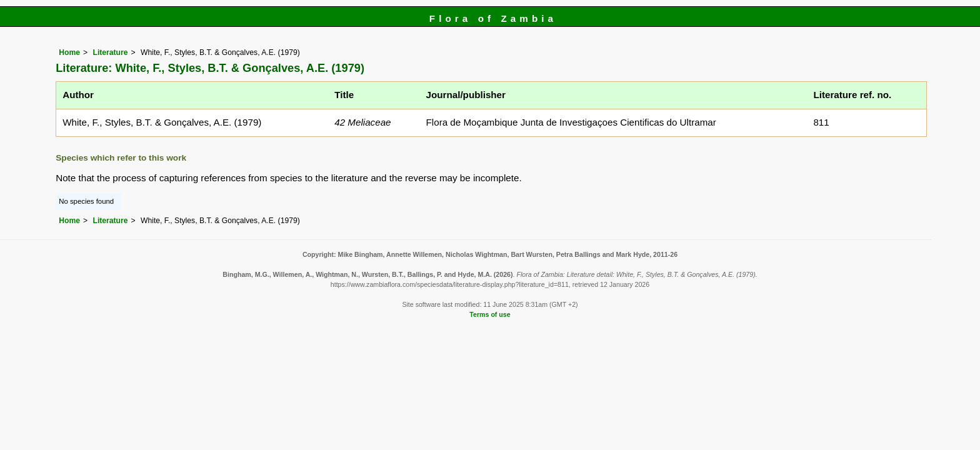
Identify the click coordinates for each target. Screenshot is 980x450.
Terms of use (490, 314)
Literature (110, 52)
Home (69, 52)
